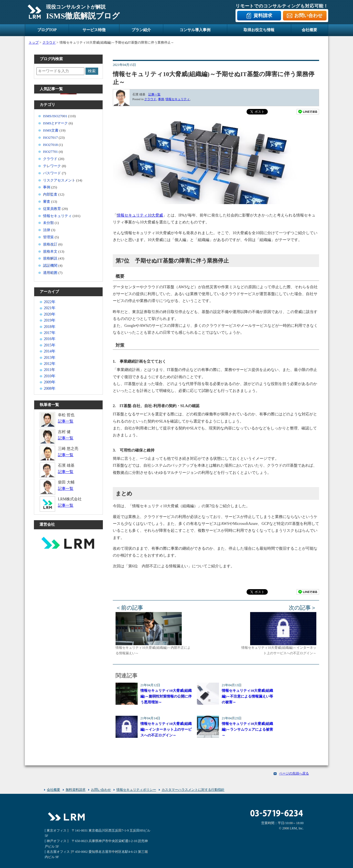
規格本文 (50, 251)
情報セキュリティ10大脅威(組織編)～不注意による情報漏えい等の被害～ (247, 696)
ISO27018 (50, 145)
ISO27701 (50, 152)
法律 (47, 230)
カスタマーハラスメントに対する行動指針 (193, 790)
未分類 (48, 223)
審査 (47, 201)
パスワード (52, 173)
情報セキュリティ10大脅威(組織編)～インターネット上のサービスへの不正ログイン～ (166, 729)
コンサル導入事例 (195, 30)
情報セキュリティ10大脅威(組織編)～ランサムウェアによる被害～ (247, 729)
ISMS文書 (51, 130)
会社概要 (309, 30)
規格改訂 (50, 244)
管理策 (48, 237)
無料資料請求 (76, 790)
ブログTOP (47, 30)
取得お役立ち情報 (259, 30)
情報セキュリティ (178, 99)
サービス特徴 (94, 30)
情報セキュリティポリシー (136, 790)
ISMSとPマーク (55, 123)
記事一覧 (154, 94)
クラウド (150, 99)
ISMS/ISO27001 (55, 116)
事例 (161, 99)
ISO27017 (50, 137)
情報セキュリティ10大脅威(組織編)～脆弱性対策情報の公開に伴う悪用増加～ (166, 696)
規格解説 (50, 258)
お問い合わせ (308, 16)
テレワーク (52, 166)
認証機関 (50, 265)
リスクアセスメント (59, 180)
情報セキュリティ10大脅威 (140, 215)
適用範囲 (50, 273)
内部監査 (50, 194)
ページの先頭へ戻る (294, 773)
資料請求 (263, 16)
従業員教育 (52, 209)
